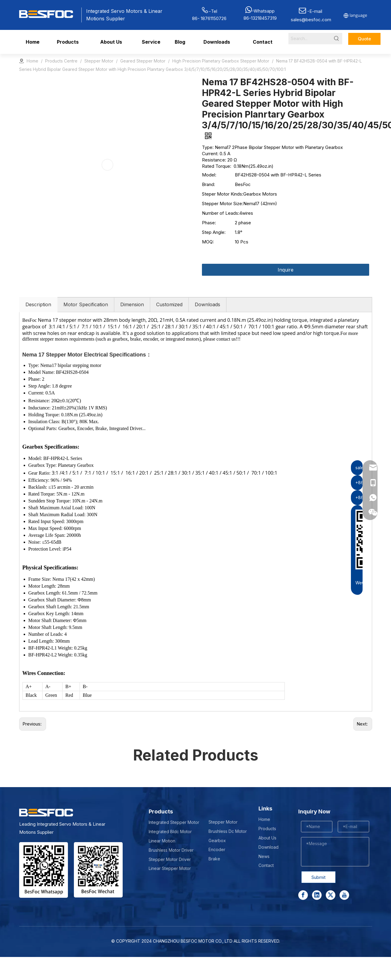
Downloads (207, 304)
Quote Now (364, 40)
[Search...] (310, 39)
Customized (169, 304)
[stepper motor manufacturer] (44, 870)
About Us (267, 838)
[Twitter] (331, 895)
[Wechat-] (98, 870)
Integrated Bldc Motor (170, 832)
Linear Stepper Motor (170, 868)
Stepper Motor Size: (223, 204)
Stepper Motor (223, 822)
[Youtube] (344, 895)
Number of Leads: (221, 213)
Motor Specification (86, 304)
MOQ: (208, 242)
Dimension (132, 304)
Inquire (286, 270)
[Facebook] (303, 895)
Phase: (209, 223)
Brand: (209, 184)
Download (268, 847)
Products (267, 829)
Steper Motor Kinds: (223, 194)
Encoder (217, 849)
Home (264, 819)
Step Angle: (214, 232)
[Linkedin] (317, 895)
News (264, 856)
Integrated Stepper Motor (174, 822)
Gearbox (217, 840)
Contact (266, 865)
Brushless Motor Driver (171, 850)
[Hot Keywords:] (337, 39)
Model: (209, 175)
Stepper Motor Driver (170, 859)
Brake (214, 859)
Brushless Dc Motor (228, 831)
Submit (318, 877)
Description (38, 304)
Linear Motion (162, 841)
